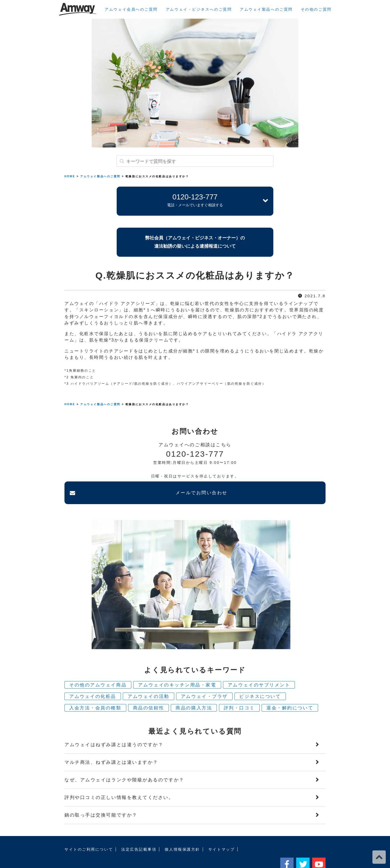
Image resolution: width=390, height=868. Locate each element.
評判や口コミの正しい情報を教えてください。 (119, 780)
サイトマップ (222, 832)
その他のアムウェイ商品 (98, 667)
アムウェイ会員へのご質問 (131, 9)
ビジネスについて (260, 679)
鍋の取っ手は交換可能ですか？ (101, 797)
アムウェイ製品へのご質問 (266, 9)
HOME (70, 176)
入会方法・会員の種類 (95, 690)
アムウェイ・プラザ (204, 679)
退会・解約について (290, 690)
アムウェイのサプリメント (259, 667)
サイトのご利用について (89, 832)
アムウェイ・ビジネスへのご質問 (199, 9)
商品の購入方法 (194, 690)
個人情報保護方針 (182, 832)
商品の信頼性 (149, 690)
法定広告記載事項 (139, 832)
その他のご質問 (316, 9)
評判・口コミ (239, 690)
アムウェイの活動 (148, 679)
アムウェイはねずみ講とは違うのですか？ (114, 727)
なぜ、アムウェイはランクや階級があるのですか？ (124, 762)
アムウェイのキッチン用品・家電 (177, 667)
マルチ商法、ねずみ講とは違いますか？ (111, 745)
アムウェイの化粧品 (93, 679)
